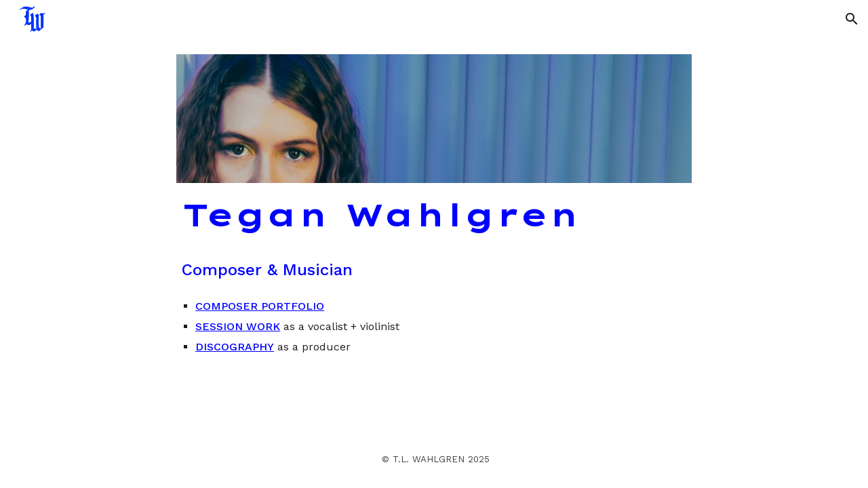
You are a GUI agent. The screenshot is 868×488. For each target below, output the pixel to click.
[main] (434, 216)
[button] (852, 19)
